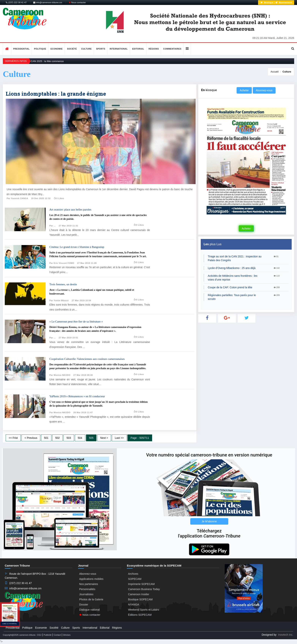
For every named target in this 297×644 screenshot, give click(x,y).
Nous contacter (77, 2)
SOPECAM (135, 579)
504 (80, 438)
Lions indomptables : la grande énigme (56, 94)
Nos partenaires (89, 584)
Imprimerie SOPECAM (141, 584)
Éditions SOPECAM (140, 615)
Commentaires (172, 49)
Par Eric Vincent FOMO (62, 263)
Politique (40, 49)
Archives (133, 574)
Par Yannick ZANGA (17, 198)
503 (69, 438)
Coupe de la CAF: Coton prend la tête (230, 287)
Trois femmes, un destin (63, 284)
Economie (57, 49)
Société (72, 49)
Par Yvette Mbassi (59, 300)
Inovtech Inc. (286, 635)
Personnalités (87, 589)
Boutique (267, 2)
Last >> (119, 438)
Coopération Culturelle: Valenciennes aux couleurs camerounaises (87, 359)
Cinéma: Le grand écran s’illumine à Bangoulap (77, 247)
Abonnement (284, 2)
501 (46, 438)
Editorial (138, 49)
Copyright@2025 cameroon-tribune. (19, 635)
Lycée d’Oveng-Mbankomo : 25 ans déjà (232, 268)
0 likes (59, 198)
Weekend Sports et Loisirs (143, 610)
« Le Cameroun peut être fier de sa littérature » (76, 322)
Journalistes (86, 594)
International (119, 49)
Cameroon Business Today (144, 589)
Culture (86, 49)
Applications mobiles (91, 579)
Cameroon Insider (139, 594)
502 (57, 438)
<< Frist (13, 438)
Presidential (22, 49)
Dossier (84, 605)
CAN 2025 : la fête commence (47, 61)
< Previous (31, 438)
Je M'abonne (209, 521)
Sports (101, 49)
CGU (39, 635)
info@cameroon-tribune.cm (48, 2)
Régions (154, 49)
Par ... (53, 226)
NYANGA (133, 605)
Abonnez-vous (264, 90)
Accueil (275, 72)
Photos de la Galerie (91, 599)
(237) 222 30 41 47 (16, 2)
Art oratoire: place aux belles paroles (70, 210)
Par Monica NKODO (60, 375)
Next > (104, 438)
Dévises (67, 635)
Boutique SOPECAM (140, 599)
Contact (57, 635)
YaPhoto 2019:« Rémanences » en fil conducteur (77, 396)
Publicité (48, 635)
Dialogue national (89, 610)
